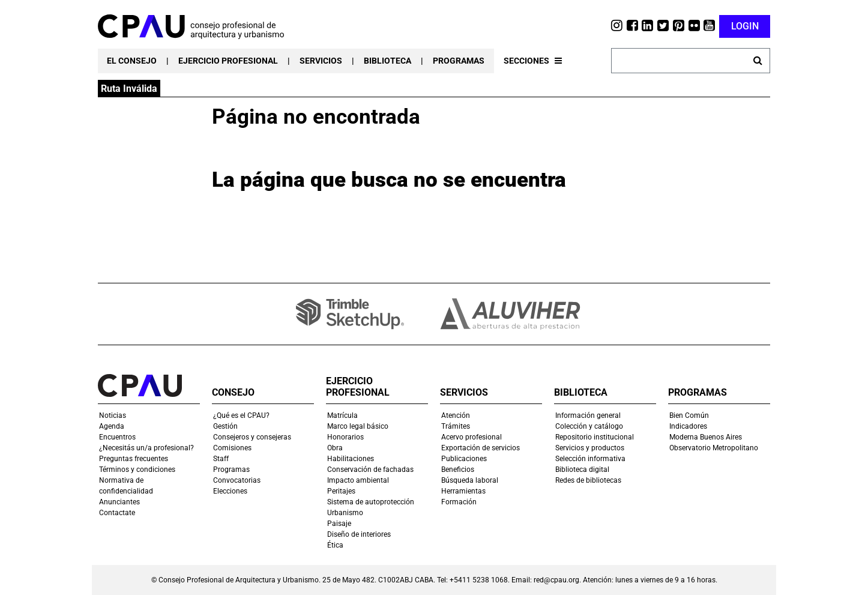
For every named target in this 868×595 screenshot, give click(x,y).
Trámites (456, 426)
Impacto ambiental (358, 480)
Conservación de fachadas (370, 470)
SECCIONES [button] (533, 61)
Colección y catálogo (589, 426)
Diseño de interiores (359, 534)
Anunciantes (119, 502)
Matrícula (342, 415)
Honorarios (345, 437)
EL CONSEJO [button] (132, 61)
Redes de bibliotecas (588, 480)
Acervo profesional (472, 437)
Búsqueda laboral (470, 480)
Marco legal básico (358, 426)
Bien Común (689, 415)
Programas (231, 470)
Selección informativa (590, 459)
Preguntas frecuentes (134, 459)
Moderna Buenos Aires (706, 437)
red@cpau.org (556, 580)
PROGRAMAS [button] (459, 61)
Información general (588, 415)
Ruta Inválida (129, 89)
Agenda (112, 426)
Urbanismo (345, 513)
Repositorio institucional (595, 437)
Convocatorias (237, 480)
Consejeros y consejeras (252, 437)
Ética (335, 545)
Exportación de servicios (481, 448)
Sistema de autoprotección (371, 502)
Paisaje (339, 524)
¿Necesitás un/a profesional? (146, 448)
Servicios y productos (590, 448)
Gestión (225, 426)
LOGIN (745, 26)
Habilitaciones (351, 459)
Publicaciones (464, 459)
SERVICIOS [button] (321, 61)
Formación (459, 502)
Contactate (117, 513)
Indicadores (688, 426)
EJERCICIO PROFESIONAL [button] (228, 61)
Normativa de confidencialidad (126, 486)
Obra (335, 448)
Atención (456, 415)
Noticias (113, 415)
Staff (221, 459)
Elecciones (230, 491)
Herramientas (463, 491)
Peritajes (341, 491)
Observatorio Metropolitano (714, 448)
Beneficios (458, 470)
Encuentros (117, 437)
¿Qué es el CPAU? (241, 415)
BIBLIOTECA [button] (387, 61)
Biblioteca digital (582, 470)
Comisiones (232, 448)
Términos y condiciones (137, 470)
